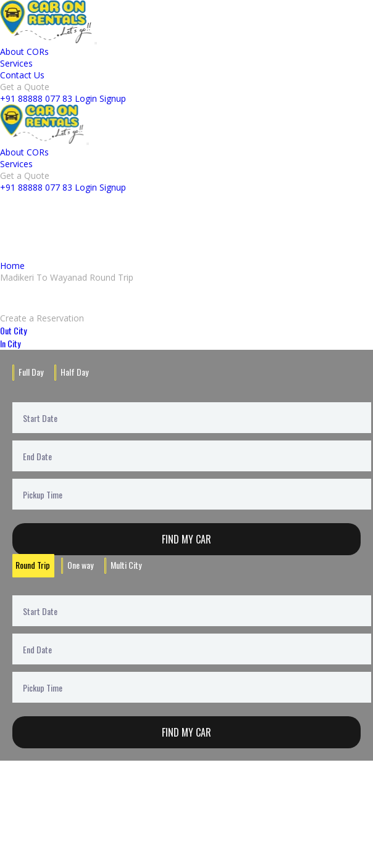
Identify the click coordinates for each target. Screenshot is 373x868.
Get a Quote (25, 87)
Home (12, 266)
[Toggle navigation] (96, 43)
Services (16, 63)
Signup (113, 98)
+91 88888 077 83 (36, 98)
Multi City (126, 565)
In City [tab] (10, 343)
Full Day (31, 372)
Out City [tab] (13, 330)
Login (86, 98)
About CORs (24, 52)
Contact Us (22, 75)
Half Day (74, 372)
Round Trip (33, 565)
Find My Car (186, 539)
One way (80, 565)
